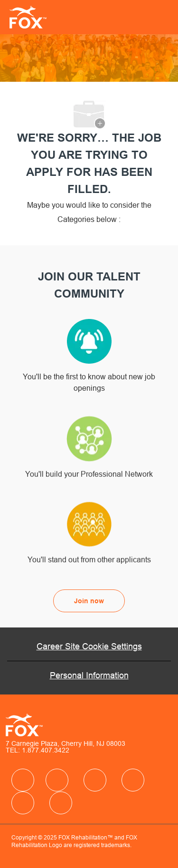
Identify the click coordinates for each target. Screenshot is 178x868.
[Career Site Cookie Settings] (89, 646)
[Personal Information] (89, 675)
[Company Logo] (25, 17)
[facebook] (23, 780)
